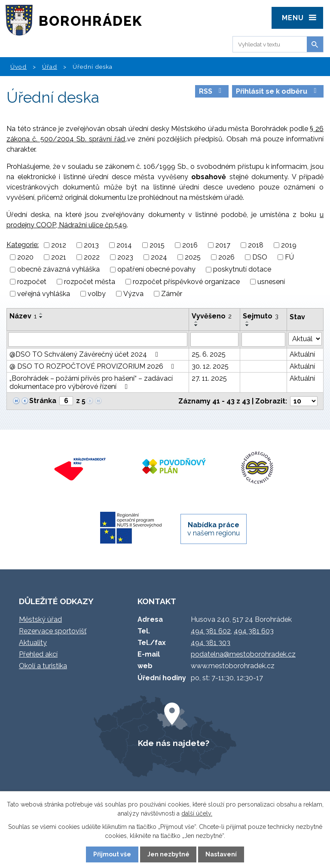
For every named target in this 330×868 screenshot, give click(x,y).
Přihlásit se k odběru (278, 91)
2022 (92, 257)
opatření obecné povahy (156, 270)
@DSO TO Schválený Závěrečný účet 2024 (85, 354)
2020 (25, 257)
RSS (212, 91)
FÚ (289, 257)
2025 (193, 257)
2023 (125, 257)
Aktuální (302, 354)
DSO (260, 257)
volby (97, 294)
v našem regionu (214, 529)
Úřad (50, 67)
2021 (59, 257)
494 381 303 (211, 643)
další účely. (197, 813)
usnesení (271, 282)
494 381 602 (211, 631)
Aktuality (33, 643)
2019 (289, 245)
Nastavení (221, 854)
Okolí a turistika (43, 666)
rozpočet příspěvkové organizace (186, 282)
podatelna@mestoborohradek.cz (243, 654)
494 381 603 (254, 631)
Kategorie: (23, 245)
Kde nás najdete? (174, 743)
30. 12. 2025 (210, 366)
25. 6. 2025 (209, 354)
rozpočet (32, 282)
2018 (256, 245)
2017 (223, 245)
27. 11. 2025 (209, 378)
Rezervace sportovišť (53, 631)
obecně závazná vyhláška (58, 270)
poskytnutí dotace (242, 270)
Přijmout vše (112, 854)
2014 (124, 245)
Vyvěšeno (212, 316)
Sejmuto (261, 316)
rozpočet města (90, 282)
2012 (59, 245)
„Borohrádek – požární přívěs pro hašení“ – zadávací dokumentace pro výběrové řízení (91, 382)
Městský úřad (40, 619)
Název (23, 316)
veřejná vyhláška (44, 294)
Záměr (172, 294)
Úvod (18, 67)
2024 (159, 257)
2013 (91, 245)
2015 (157, 245)
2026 (226, 257)
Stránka (43, 401)
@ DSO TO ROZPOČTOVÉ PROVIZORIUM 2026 (93, 366)
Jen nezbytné (168, 854)
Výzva (133, 294)
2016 (190, 245)
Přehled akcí (38, 654)
